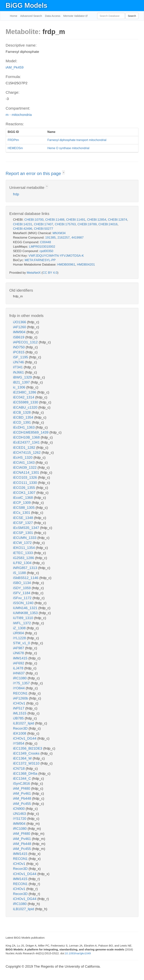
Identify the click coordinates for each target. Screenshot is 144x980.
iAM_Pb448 (23, 798)
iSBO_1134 (22, 583)
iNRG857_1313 (26, 568)
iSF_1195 (21, 357)
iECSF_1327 (24, 523)
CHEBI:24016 (108, 224)
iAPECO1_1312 (26, 342)
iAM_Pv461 (22, 793)
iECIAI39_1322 (25, 467)
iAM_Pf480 (22, 788)
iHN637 (19, 673)
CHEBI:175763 (65, 224)
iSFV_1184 (22, 593)
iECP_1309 (22, 503)
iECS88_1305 (24, 508)
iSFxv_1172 (23, 598)
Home (14, 16)
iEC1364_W (23, 758)
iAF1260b (21, 698)
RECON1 (21, 693)
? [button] (64, 173)
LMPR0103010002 (42, 247)
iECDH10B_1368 (27, 437)
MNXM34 (59, 233)
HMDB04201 (86, 265)
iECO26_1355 (25, 488)
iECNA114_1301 (27, 472)
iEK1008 (20, 733)
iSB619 (19, 337)
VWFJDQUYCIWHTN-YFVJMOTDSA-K (56, 256)
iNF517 (19, 708)
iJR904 (19, 633)
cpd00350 (46, 251)
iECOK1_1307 (25, 493)
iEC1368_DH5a (26, 773)
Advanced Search (31, 16)
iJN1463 (20, 814)
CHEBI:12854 (97, 220)
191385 (50, 238)
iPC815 (19, 352)
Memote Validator (74, 16)
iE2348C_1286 (25, 392)
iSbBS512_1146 (26, 578)
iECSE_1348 (24, 518)
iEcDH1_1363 (24, 427)
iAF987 (19, 648)
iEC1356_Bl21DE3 (28, 748)
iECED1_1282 (25, 447)
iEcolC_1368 (24, 498)
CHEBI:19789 (87, 224)
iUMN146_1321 (26, 608)
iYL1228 (20, 638)
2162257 (64, 238)
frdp (16, 194)
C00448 (46, 242)
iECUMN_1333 (25, 538)
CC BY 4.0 (50, 273)
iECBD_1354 (24, 417)
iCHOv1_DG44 (25, 738)
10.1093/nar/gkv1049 (78, 953)
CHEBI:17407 (44, 224)
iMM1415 (21, 658)
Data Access (53, 16)
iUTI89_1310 (24, 618)
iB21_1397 (22, 382)
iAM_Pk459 (15, 67)
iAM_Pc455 (22, 804)
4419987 (77, 238)
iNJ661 (19, 372)
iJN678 (19, 653)
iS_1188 (20, 573)
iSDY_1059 (22, 588)
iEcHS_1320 (23, 457)
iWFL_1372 (22, 623)
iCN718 (19, 768)
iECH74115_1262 (27, 452)
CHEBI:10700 (34, 220)
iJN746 (19, 362)
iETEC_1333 (24, 553)
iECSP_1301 (24, 533)
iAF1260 (20, 327)
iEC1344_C (22, 778)
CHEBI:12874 (118, 220)
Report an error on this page (34, 173)
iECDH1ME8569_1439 (31, 432)
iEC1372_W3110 (27, 763)
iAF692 (19, 663)
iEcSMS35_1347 (27, 528)
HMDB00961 (66, 265)
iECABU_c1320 (26, 407)
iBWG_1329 (23, 377)
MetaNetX (34, 273)
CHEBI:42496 (23, 229)
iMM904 (20, 332)
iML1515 (20, 713)
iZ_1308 (20, 628)
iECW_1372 (23, 543)
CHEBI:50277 (44, 229)
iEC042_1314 (24, 397)
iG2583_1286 (24, 558)
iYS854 (19, 743)
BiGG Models (27, 5)
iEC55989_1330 (26, 402)
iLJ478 (19, 668)
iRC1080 (20, 678)
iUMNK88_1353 (26, 613)
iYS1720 (20, 819)
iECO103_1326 (26, 477)
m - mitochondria (19, 115)
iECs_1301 (22, 513)
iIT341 (18, 367)
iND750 (19, 347)
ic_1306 (20, 387)
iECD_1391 (22, 422)
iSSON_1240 (24, 603)
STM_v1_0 (22, 643)
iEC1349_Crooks (27, 753)
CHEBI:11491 (76, 220)
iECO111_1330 (26, 483)
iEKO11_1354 (25, 548)
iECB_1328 (22, 412)
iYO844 (19, 688)
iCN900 (19, 809)
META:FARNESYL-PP (40, 260)
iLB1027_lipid (24, 723)
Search (132, 16)
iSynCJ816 (22, 783)
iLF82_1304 (23, 563)
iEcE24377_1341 (27, 442)
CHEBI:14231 (23, 224)
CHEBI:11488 (55, 220)
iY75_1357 (22, 683)
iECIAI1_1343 (24, 462)
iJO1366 (20, 322)
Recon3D (21, 728)
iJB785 (19, 718)
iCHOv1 (20, 703)
